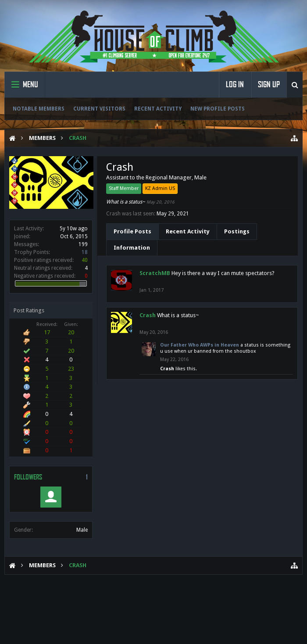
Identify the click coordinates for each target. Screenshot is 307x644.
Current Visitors (99, 109)
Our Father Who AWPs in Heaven (200, 345)
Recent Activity (158, 109)
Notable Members (39, 109)
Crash (148, 315)
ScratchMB (155, 273)
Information (132, 248)
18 (85, 252)
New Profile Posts (218, 109)
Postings (237, 231)
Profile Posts (132, 231)
